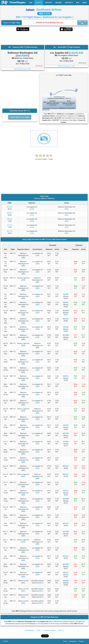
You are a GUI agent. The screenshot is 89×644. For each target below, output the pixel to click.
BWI (67, 209)
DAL (23, 583)
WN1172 (61, 630)
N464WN (66, 311)
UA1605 (10, 207)
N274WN (66, 564)
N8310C (66, 491)
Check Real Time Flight (20, 117)
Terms (66, 641)
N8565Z (65, 466)
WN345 (10, 219)
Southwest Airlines (49, 10)
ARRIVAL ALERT (82, 23)
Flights (39, 630)
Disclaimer (74, 641)
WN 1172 (45, 14)
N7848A (66, 442)
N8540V (65, 556)
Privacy (82, 641)
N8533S (65, 319)
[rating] (44, 158)
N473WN (66, 532)
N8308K (66, 294)
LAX (32, 209)
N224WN (66, 499)
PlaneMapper (30, 630)
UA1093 (10, 225)
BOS (23, 280)
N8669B (66, 425)
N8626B (66, 581)
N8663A (66, 572)
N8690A (66, 376)
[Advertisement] (44, 38)
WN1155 (10, 231)
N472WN (66, 335)
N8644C (66, 302)
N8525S (65, 523)
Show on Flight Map (12, 23)
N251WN (66, 433)
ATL (41, 583)
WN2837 (10, 213)
